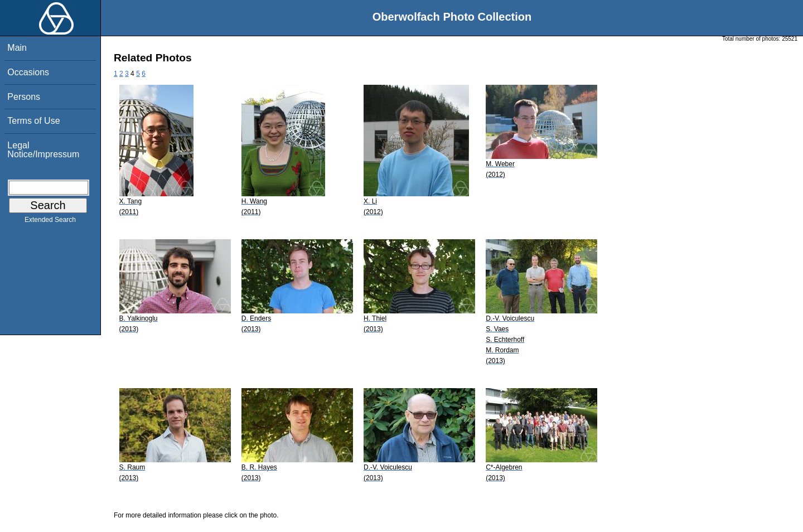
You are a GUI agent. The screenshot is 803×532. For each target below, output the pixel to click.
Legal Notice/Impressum (43, 150)
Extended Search (50, 222)
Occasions (28, 72)
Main (17, 48)
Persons (24, 97)
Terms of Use (33, 121)
